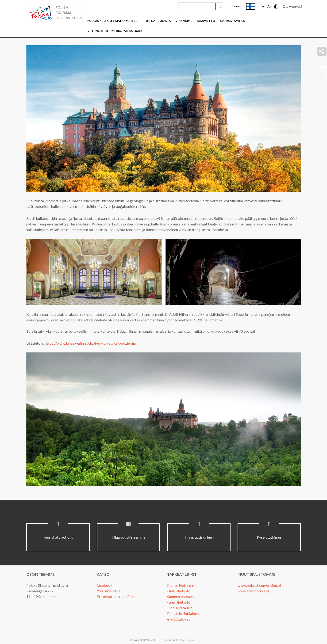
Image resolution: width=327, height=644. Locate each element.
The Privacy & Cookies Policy (176, 640)
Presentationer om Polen (117, 596)
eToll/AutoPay (179, 619)
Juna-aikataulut (180, 608)
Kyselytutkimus (269, 537)
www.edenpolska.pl (253, 591)
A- (264, 6)
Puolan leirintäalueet (184, 613)
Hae (219, 6)
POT (155, 640)
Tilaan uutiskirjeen (199, 537)
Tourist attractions (58, 537)
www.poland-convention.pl (259, 585)
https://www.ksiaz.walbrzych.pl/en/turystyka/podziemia (90, 343)
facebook (105, 585)
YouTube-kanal (109, 591)
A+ (270, 6)
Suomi (237, 6)
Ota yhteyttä (292, 6)
